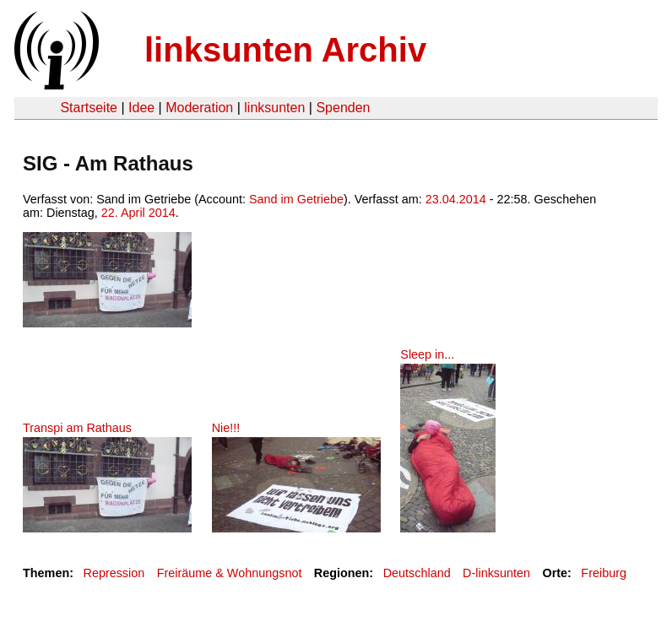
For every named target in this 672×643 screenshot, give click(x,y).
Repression (114, 573)
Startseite (89, 108)
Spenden (343, 108)
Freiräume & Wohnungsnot (230, 573)
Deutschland (417, 573)
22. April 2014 (138, 213)
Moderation (199, 108)
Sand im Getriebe (296, 199)
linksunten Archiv (285, 50)
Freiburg (604, 573)
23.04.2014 (456, 199)
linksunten (274, 108)
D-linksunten (496, 573)
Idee (141, 108)
